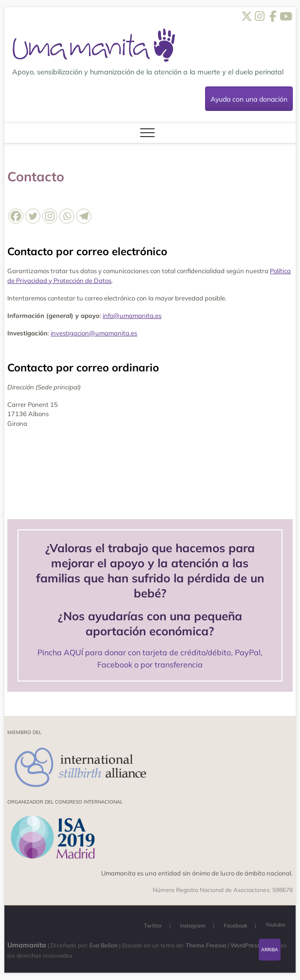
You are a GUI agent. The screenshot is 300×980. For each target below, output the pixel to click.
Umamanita (27, 945)
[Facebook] (16, 216)
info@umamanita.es (132, 315)
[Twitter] (33, 216)
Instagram (193, 926)
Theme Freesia (206, 945)
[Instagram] (50, 216)
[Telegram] (84, 216)
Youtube (275, 925)
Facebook (236, 926)
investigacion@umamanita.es (94, 333)
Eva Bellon (104, 945)
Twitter (153, 926)
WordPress (245, 945)
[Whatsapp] (67, 216)
